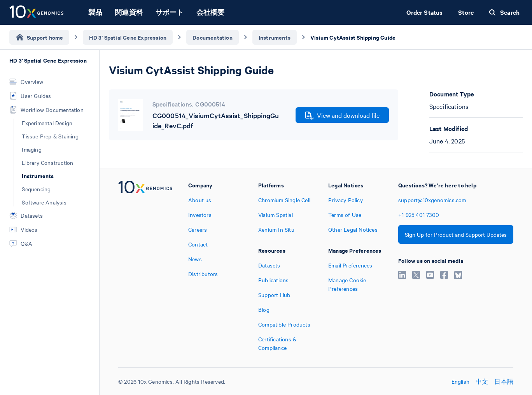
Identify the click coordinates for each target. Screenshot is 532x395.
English (460, 381)
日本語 (504, 381)
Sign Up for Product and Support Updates (456, 234)
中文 (482, 381)
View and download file (342, 115)
